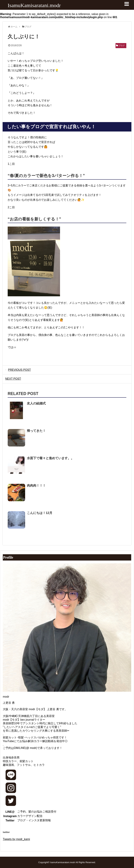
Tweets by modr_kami (16, 839)
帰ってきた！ (36, 431)
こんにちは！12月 (40, 513)
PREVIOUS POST (18, 370)
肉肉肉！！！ (36, 486)
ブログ (122, 46)
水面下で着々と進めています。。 (50, 458)
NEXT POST (14, 379)
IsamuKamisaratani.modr (34, 5)
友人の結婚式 (36, 403)
